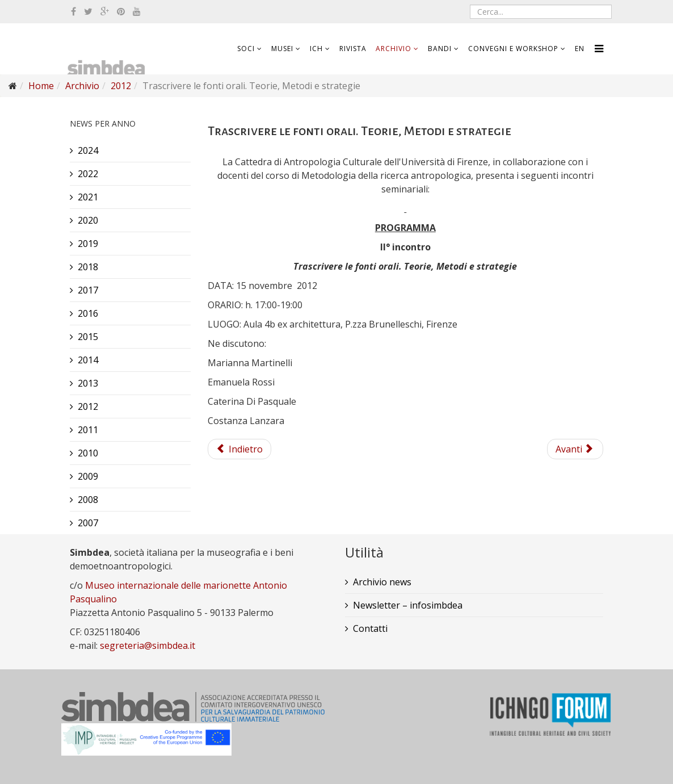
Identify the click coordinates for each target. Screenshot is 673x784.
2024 (88, 150)
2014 (88, 360)
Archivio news (382, 582)
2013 (88, 383)
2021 (88, 197)
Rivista (353, 49)
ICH (316, 49)
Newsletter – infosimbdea (408, 605)
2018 (88, 267)
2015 (88, 337)
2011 (88, 430)
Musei (282, 49)
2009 (88, 476)
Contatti (370, 628)
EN (580, 49)
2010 (88, 453)
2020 (88, 220)
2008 (88, 500)
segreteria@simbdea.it (148, 645)
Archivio (394, 49)
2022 (88, 174)
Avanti (574, 449)
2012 (121, 86)
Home (41, 86)
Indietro (239, 449)
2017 (88, 290)
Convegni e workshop (513, 49)
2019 (88, 244)
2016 (88, 313)
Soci (246, 49)
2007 (88, 523)
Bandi (440, 49)
